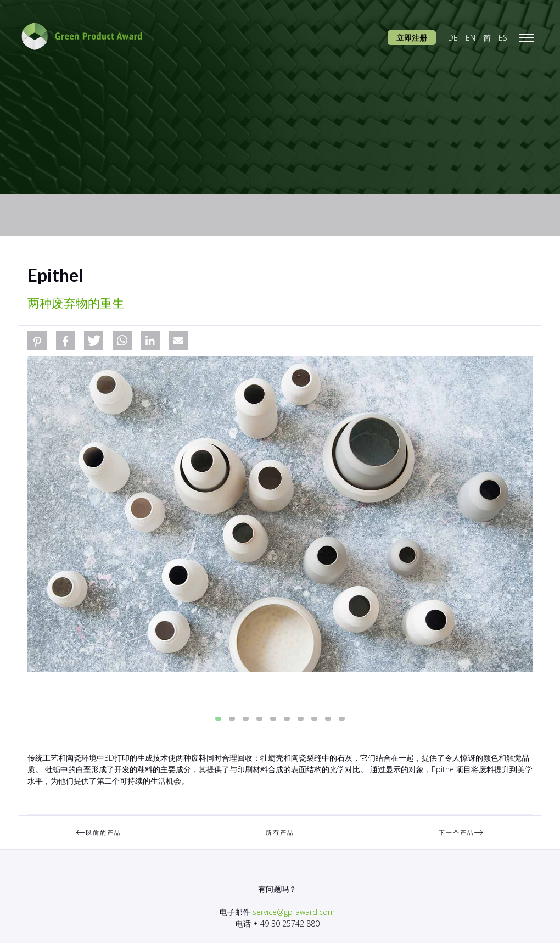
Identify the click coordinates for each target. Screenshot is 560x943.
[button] (37, 341)
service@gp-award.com (294, 912)
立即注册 (412, 38)
